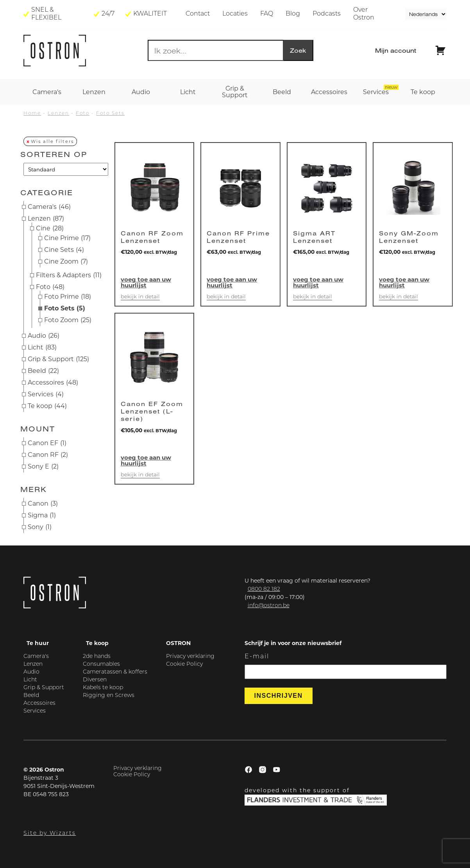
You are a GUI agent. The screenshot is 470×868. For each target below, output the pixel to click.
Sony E (43, 467)
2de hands (97, 657)
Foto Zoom (68, 320)
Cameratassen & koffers (115, 672)
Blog (293, 14)
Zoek (298, 50)
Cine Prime (67, 238)
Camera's (49, 207)
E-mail (257, 657)
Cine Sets (64, 250)
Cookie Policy (184, 664)
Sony (40, 527)
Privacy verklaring (190, 657)
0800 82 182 (264, 589)
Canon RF (48, 455)
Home (32, 114)
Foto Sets (110, 114)
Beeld (43, 371)
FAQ (267, 14)
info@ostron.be (269, 606)
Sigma (42, 515)
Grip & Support (58, 359)
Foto (83, 114)
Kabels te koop (103, 688)
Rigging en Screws (109, 696)
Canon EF (47, 443)
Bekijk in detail (140, 297)
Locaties (235, 14)
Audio (44, 336)
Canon (43, 504)
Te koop (47, 406)
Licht (42, 348)
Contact (198, 14)
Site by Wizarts (50, 833)
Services (46, 394)
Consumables (101, 664)
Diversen (95, 680)
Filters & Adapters (69, 275)
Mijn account (396, 50)
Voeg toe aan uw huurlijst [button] (146, 282)
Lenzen (58, 114)
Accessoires (53, 383)
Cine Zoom (66, 262)
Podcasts (327, 14)
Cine (50, 228)
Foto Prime (68, 297)
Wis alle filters (52, 141)
